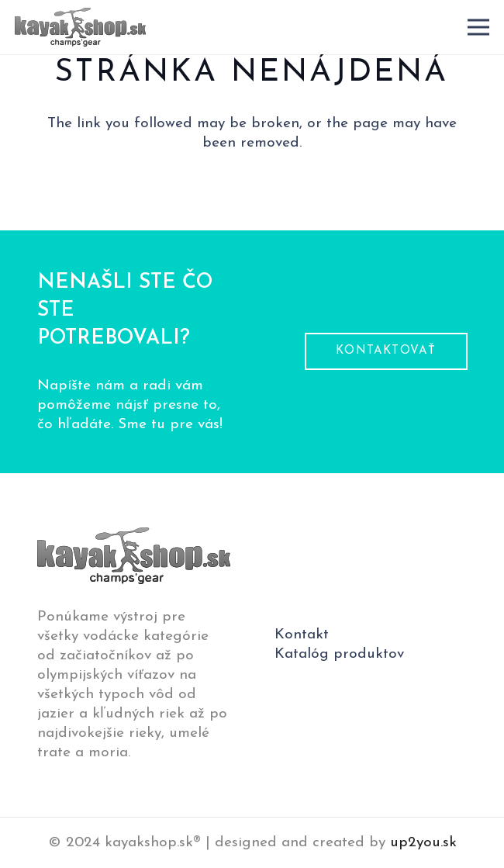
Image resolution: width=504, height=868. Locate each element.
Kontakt (302, 635)
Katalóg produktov (339, 654)
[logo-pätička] (80, 27)
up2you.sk (423, 843)
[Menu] (478, 27)
